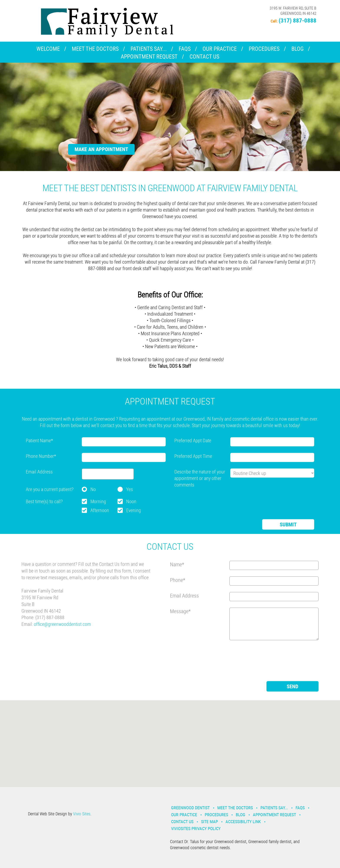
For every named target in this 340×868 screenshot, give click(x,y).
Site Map (209, 821)
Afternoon (100, 510)
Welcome (48, 49)
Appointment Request (149, 56)
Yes (130, 489)
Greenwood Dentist (190, 808)
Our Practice (220, 49)
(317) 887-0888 (297, 20)
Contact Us (204, 56)
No (93, 489)
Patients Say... (149, 49)
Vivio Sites (82, 814)
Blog (297, 49)
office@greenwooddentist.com (62, 624)
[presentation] (207, 500)
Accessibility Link (243, 821)
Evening (134, 510)
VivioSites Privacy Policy (196, 828)
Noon (131, 501)
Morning (98, 501)
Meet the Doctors (95, 49)
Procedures (264, 49)
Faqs (185, 49)
